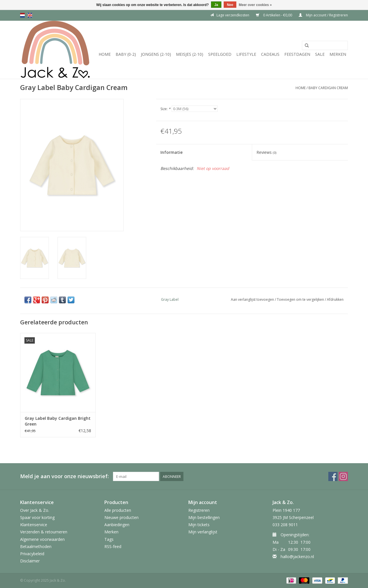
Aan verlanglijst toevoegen (252, 299)
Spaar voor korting (37, 517)
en (30, 15)
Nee (230, 5)
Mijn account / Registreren (323, 15)
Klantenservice (34, 525)
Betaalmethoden (36, 546)
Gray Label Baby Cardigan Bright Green (58, 421)
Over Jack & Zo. (35, 510)
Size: (165, 109)
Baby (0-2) (126, 54)
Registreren (199, 510)
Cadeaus (270, 54)
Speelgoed (220, 54)
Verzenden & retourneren (44, 532)
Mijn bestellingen (204, 517)
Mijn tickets (199, 525)
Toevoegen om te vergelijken (301, 299)
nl (22, 15)
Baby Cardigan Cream (328, 88)
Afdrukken (335, 299)
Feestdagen (297, 54)
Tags (109, 539)
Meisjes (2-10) (190, 54)
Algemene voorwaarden (42, 539)
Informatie (171, 152)
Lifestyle (246, 54)
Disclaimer (30, 561)
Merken (338, 54)
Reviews (266, 152)
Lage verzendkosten (230, 15)
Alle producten (118, 510)
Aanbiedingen (117, 525)
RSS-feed (113, 546)
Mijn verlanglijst (203, 532)
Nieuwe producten (121, 517)
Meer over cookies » (255, 5)
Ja (216, 5)
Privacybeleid (32, 554)
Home (105, 54)
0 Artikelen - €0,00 (274, 15)
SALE (320, 54)
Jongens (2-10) (156, 54)
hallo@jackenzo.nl (297, 557)
